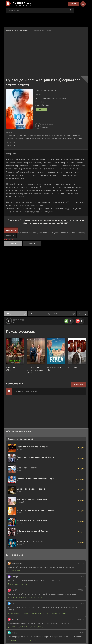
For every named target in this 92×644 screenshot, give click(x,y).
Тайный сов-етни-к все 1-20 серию (25, 627)
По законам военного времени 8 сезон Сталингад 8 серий (37, 613)
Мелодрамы (23, 30)
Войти (74, 4)
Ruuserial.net (11, 30)
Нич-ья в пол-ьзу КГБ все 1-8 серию (26, 598)
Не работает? (10, 239)
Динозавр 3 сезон (18, 584)
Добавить (78, 384)
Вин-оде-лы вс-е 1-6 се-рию (22, 640)
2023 (38, 90)
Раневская (14, 571)
